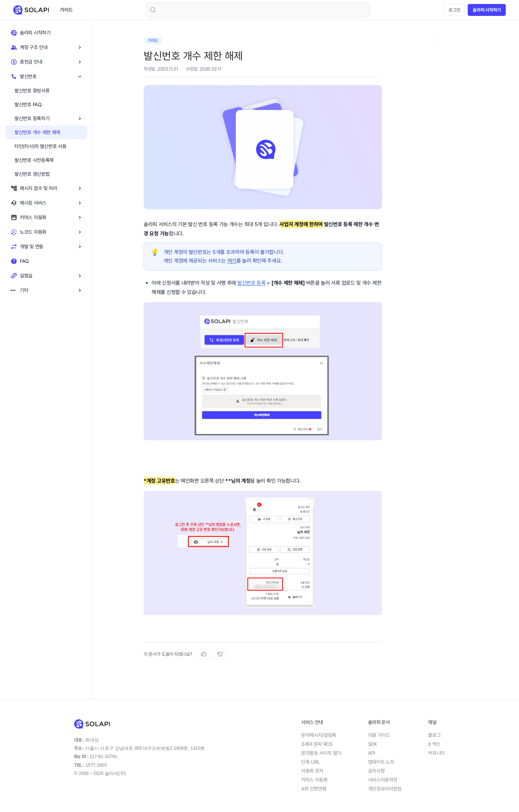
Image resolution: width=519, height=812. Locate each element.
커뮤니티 (436, 753)
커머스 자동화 (314, 780)
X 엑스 (434, 744)
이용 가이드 (379, 735)
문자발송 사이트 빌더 (321, 753)
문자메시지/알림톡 (319, 735)
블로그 (434, 735)
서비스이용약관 (383, 780)
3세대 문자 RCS (317, 744)
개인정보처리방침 (385, 789)
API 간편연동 (314, 789)
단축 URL (310, 762)
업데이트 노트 (381, 762)
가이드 (66, 10)
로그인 (454, 10)
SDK (373, 744)
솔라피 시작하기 (487, 10)
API (372, 753)
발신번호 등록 (252, 283)
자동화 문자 (312, 771)
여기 (232, 261)
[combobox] (258, 10)
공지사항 (377, 771)
